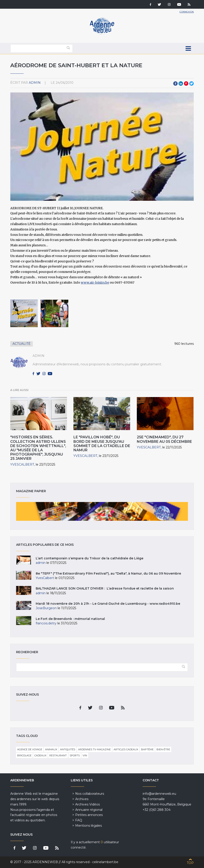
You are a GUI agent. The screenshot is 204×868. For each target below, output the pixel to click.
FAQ (79, 820)
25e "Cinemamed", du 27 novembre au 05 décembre (164, 439)
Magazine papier (102, 511)
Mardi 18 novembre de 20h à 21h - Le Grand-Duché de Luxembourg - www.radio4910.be (108, 604)
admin (35, 83)
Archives (82, 799)
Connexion (187, 12)
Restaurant (58, 755)
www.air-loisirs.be (95, 282)
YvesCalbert (22, 464)
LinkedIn (181, 84)
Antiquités (68, 749)
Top (190, 863)
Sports (75, 755)
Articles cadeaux (126, 749)
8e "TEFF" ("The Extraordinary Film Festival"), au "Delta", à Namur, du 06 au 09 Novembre (108, 573)
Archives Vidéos (87, 804)
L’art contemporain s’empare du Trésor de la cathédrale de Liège (90, 558)
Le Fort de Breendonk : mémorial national (70, 619)
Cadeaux (40, 755)
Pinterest (186, 84)
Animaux (51, 749)
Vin (85, 755)
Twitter (192, 84)
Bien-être (163, 749)
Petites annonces (89, 815)
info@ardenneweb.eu (159, 794)
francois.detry (46, 623)
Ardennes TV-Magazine (94, 749)
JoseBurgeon (46, 608)
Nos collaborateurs (90, 794)
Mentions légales (88, 826)
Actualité (22, 344)
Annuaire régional (89, 810)
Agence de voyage (30, 749)
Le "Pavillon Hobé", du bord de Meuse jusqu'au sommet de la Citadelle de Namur (102, 444)
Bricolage (24, 755)
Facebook (175, 84)
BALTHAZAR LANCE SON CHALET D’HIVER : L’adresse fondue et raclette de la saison (105, 588)
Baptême (147, 749)
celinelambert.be (105, 862)
